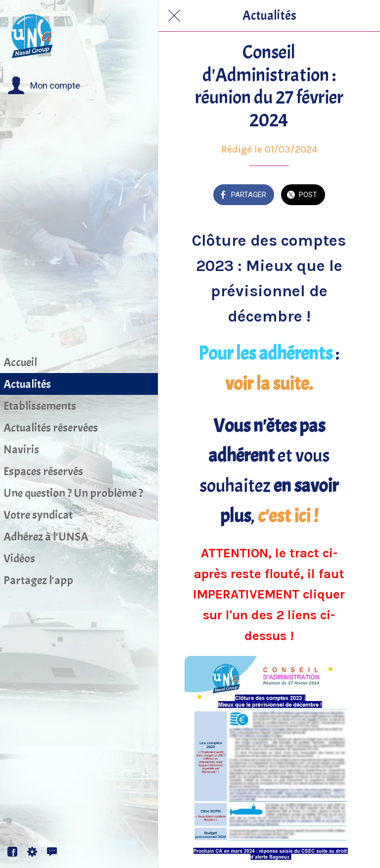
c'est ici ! (288, 516)
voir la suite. (269, 384)
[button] (44, 86)
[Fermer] (174, 16)
